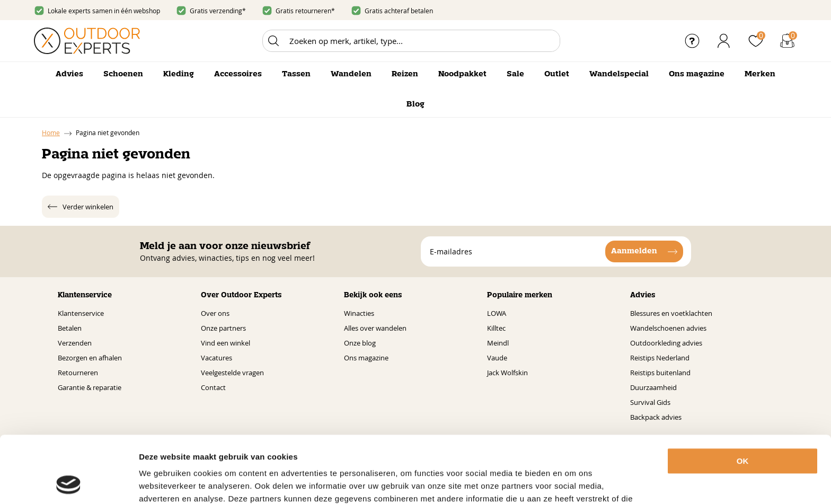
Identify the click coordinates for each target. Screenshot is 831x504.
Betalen (70, 328)
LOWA (497, 313)
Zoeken (273, 41)
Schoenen (123, 74)
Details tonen (587, 483)
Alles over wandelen (375, 328)
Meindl (498, 343)
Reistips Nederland (660, 358)
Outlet (557, 74)
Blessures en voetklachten (671, 313)
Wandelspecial (619, 74)
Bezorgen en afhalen (90, 358)
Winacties (359, 313)
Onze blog (360, 343)
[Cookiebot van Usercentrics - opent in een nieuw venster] (69, 483)
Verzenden (75, 343)
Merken (760, 74)
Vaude (497, 358)
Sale (515, 74)
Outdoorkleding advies (666, 343)
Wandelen (351, 74)
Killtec (496, 328)
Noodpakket (462, 74)
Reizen (405, 74)
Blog (415, 104)
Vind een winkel (226, 343)
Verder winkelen (88, 207)
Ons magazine (697, 74)
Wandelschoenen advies (668, 328)
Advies (69, 74)
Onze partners (223, 328)
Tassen (296, 74)
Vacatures (216, 358)
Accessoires (238, 74)
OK (743, 398)
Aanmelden (634, 251)
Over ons (215, 313)
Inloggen (724, 41)
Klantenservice (81, 313)
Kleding (179, 74)
